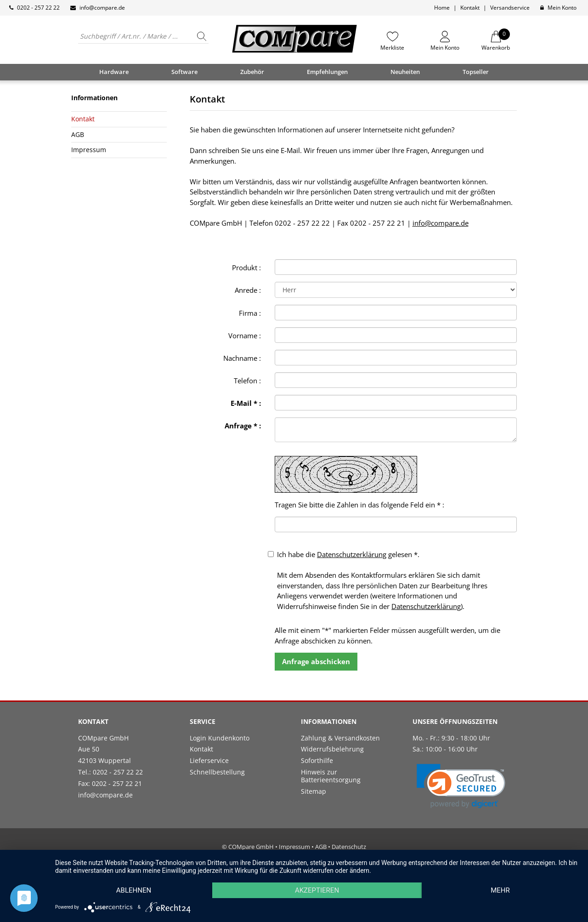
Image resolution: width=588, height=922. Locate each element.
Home (442, 8)
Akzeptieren (317, 890)
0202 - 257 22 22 (38, 8)
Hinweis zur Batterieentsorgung (331, 776)
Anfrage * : (243, 426)
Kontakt (470, 8)
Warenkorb (496, 41)
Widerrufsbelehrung (332, 749)
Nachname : (242, 358)
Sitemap (314, 791)
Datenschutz (349, 847)
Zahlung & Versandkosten (340, 738)
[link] (461, 786)
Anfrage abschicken (316, 661)
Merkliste (392, 47)
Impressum (89, 150)
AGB (78, 134)
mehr (500, 890)
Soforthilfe (317, 760)
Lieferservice (209, 760)
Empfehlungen (327, 72)
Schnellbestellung (217, 772)
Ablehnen (134, 890)
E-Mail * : (246, 403)
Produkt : (246, 267)
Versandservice (510, 8)
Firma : (250, 313)
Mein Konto (562, 8)
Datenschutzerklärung (352, 554)
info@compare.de (102, 8)
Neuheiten (405, 72)
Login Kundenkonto (220, 738)
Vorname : (245, 336)
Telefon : (247, 381)
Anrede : (248, 290)
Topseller (476, 72)
